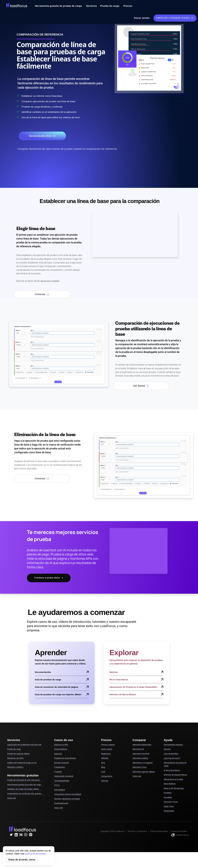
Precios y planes (108, 745)
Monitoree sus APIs (15, 759)
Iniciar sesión (142, 18)
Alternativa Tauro (140, 768)
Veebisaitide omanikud (64, 777)
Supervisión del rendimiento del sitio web (24, 745)
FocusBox (168, 798)
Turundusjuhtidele (62, 781)
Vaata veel (12, 798)
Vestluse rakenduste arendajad (67, 799)
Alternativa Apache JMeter (144, 772)
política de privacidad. (36, 854)
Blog (103, 768)
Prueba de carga (110, 6)
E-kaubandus (60, 768)
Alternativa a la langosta (142, 763)
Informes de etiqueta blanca (175, 775)
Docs (103, 763)
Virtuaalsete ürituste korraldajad (68, 795)
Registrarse (106, 754)
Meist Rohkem (170, 784)
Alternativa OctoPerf (141, 754)
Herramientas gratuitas (173, 745)
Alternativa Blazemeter (142, 745)
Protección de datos (179, 832)
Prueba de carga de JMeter (19, 754)
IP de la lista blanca (172, 771)
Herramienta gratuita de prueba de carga (58, 6)
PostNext (168, 793)
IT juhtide (58, 772)
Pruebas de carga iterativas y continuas (50, 107)
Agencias (58, 754)
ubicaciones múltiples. (51, 281)
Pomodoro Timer (171, 802)
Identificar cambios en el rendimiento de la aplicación (59, 112)
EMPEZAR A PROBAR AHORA (175, 18)
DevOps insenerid (62, 763)
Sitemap (105, 781)
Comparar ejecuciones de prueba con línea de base (58, 101)
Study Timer (169, 807)
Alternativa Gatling (140, 759)
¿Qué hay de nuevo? (172, 759)
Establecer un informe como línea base (49, 96)
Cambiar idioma (180, 835)
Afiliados (105, 759)
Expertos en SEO (61, 745)
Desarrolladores (61, 750)
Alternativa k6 (138, 750)
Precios (128, 6)
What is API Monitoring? (174, 789)
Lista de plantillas (171, 754)
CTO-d (57, 786)
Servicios (91, 6)
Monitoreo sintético (15, 768)
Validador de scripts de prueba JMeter (25, 789)
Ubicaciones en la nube (173, 780)
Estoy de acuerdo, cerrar (22, 860)
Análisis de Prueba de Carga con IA (22, 763)
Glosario (167, 750)
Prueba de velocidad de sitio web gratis (25, 780)
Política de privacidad (159, 832)
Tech (103, 772)
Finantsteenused (61, 804)
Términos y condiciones (137, 832)
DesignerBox (169, 811)
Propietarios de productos (65, 759)
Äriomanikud (60, 790)
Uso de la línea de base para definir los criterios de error (61, 117)
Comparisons (107, 777)
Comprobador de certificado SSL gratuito (26, 794)
